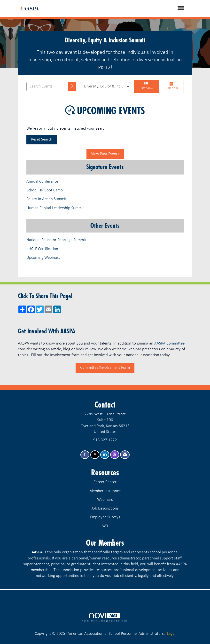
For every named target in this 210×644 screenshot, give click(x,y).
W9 (105, 526)
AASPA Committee (169, 343)
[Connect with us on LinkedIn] (105, 455)
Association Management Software (105, 617)
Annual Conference (42, 182)
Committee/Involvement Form (105, 368)
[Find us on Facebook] (85, 455)
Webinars (105, 500)
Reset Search (42, 139)
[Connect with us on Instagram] (115, 455)
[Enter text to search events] (47, 86)
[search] (72, 86)
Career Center (105, 482)
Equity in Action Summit (47, 199)
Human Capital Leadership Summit (55, 208)
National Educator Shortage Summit (56, 240)
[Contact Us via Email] (125, 455)
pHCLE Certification (42, 249)
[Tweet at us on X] (95, 455)
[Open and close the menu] (118, 8)
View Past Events (105, 154)
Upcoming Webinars (44, 258)
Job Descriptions (105, 508)
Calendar (171, 86)
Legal (171, 634)
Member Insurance (105, 491)
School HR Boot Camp (45, 190)
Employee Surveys (105, 517)
